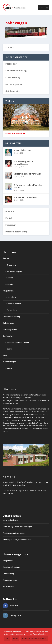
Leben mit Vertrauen (15, 134)
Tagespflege (12, 310)
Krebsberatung (13, 77)
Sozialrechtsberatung (16, 71)
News (5, 355)
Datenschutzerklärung (16, 232)
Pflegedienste (8, 291)
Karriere (10, 278)
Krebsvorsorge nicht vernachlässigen (23, 163)
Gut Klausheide (13, 91)
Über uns (10, 211)
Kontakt (9, 218)
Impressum (11, 225)
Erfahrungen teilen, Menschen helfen (28, 186)
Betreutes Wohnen (14, 304)
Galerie (9, 349)
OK (7, 639)
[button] (42, 8)
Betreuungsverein (14, 84)
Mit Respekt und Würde (25, 197)
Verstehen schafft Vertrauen (28, 174)
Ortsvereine (11, 265)
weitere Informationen (34, 639)
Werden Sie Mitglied (14, 271)
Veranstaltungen (9, 362)
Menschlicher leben (23, 150)
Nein (15, 639)
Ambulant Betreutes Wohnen (18, 342)
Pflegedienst (11, 64)
